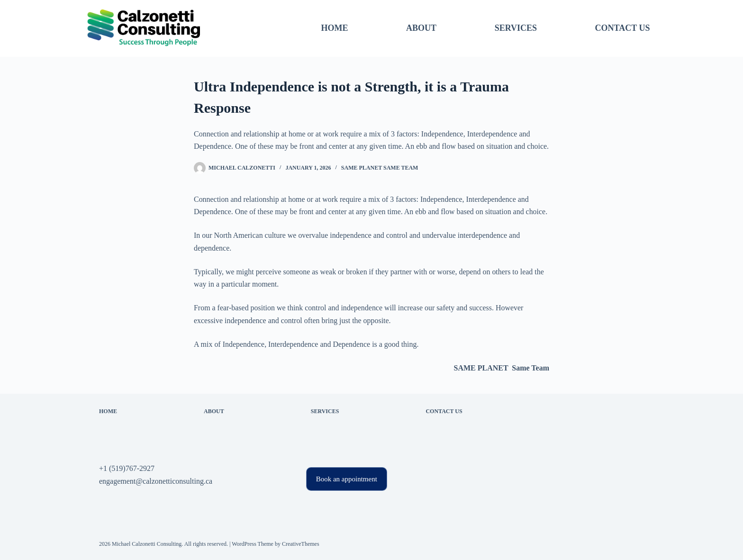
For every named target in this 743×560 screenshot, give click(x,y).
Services (516, 28)
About (421, 28)
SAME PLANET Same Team (380, 168)
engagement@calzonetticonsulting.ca (156, 481)
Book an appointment (347, 479)
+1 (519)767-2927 (127, 468)
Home (334, 28)
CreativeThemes (301, 544)
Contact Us (623, 28)
